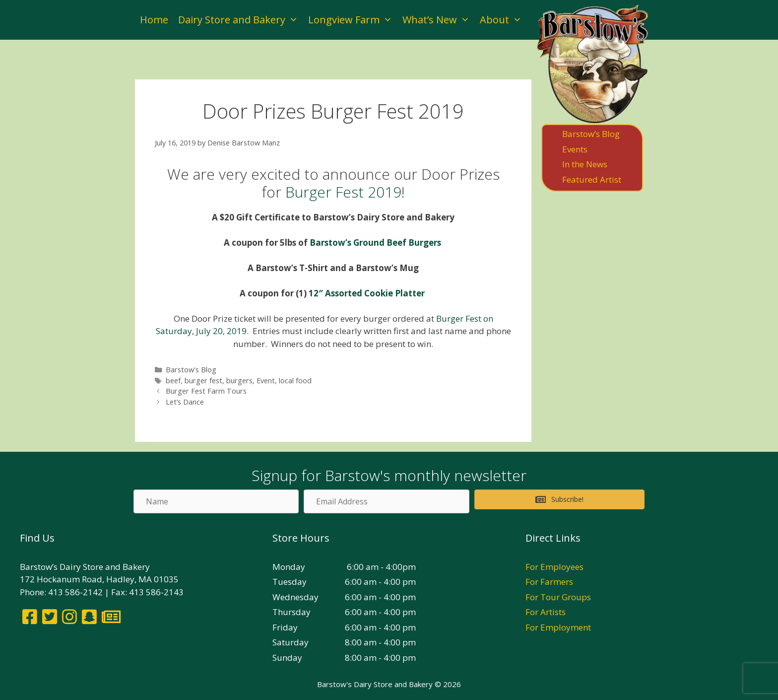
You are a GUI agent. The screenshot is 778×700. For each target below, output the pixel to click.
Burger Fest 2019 (343, 192)
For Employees (554, 567)
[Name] (216, 501)
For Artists (546, 612)
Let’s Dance (185, 402)
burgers (239, 381)
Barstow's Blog (191, 370)
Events (575, 149)
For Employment (558, 627)
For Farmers (549, 582)
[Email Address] (386, 501)
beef (173, 381)
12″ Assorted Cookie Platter (368, 293)
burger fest (203, 381)
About (503, 20)
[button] (559, 499)
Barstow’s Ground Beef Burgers (376, 243)
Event (266, 381)
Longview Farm (353, 20)
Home (154, 20)
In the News (585, 164)
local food (295, 381)
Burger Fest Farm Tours (206, 391)
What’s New (439, 20)
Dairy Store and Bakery (241, 20)
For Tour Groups (558, 597)
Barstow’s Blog (591, 134)
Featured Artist (592, 179)
